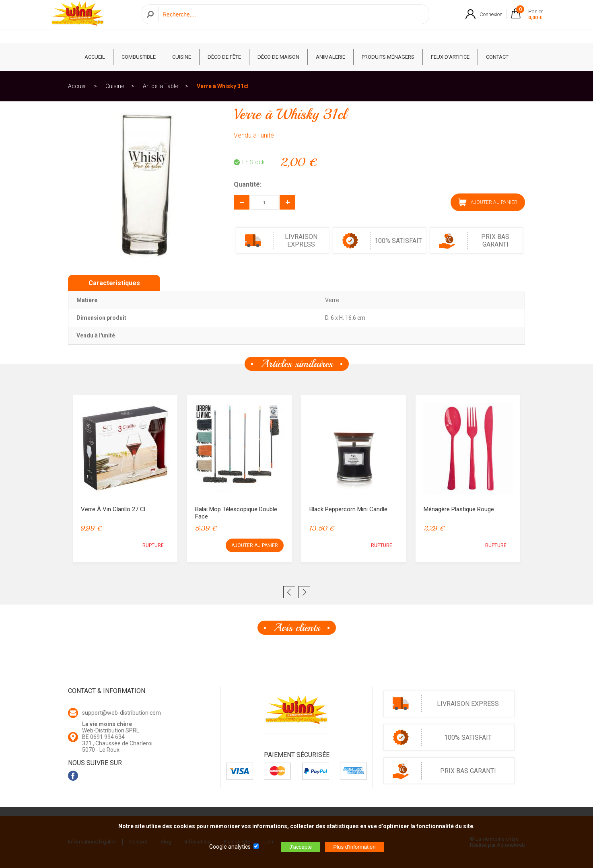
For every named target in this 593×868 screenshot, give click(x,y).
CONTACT (497, 57)
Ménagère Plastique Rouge (459, 509)
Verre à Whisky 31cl (223, 86)
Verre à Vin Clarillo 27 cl (113, 509)
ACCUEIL (95, 57)
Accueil (77, 86)
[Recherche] (291, 22)
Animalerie (330, 57)
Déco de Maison (278, 57)
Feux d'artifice (450, 57)
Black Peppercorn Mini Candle (348, 509)
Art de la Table (160, 86)
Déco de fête (224, 57)
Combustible (139, 57)
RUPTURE (153, 545)
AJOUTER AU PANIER (488, 202)
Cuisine (182, 57)
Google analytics (230, 847)
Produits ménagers (388, 57)
